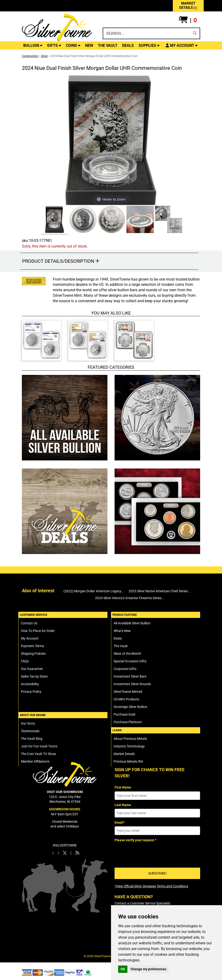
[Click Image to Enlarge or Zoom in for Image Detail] (111, 140)
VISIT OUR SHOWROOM (65, 792)
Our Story (28, 723)
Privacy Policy (31, 692)
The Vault (121, 646)
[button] (188, 20)
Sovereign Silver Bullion (130, 707)
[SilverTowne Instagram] (58, 853)
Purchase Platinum (128, 722)
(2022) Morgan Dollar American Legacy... (94, 591)
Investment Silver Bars (130, 676)
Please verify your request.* (135, 840)
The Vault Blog (32, 739)
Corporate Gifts (125, 669)
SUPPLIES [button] (149, 45)
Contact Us (29, 623)
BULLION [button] (33, 45)
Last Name (123, 805)
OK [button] (123, 969)
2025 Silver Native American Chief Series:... (160, 591)
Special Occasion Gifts (130, 661)
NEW (89, 45)
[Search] (195, 33)
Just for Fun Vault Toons (39, 746)
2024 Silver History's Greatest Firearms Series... (130, 598)
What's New (122, 631)
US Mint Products (126, 699)
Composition (30, 56)
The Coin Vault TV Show (39, 754)
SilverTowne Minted (128, 692)
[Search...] (146, 33)
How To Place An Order (38, 631)
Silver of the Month (127, 654)
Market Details (124, 754)
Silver (44, 56)
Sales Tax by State (34, 676)
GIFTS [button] (54, 45)
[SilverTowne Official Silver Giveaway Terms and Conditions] (151, 886)
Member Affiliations (35, 761)
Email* (120, 822)
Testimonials (30, 731)
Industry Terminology (129, 746)
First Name (123, 787)
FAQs (25, 661)
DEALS (128, 45)
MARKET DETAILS (188, 5)
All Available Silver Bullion (132, 623)
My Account (30, 638)
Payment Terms (32, 646)
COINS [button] (73, 45)
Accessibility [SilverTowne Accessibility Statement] (30, 684)
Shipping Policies (33, 654)
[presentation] (151, 853)
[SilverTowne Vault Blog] (77, 853)
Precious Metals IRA (128, 761)
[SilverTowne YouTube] (71, 853)
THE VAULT (108, 45)
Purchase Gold (124, 714)
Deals (118, 638)
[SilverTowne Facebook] (53, 853)
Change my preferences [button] (148, 969)
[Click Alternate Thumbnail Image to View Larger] (54, 220)
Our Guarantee (32, 669)
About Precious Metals (130, 739)
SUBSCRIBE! (157, 873)
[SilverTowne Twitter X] (65, 853)
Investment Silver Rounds (132, 684)
